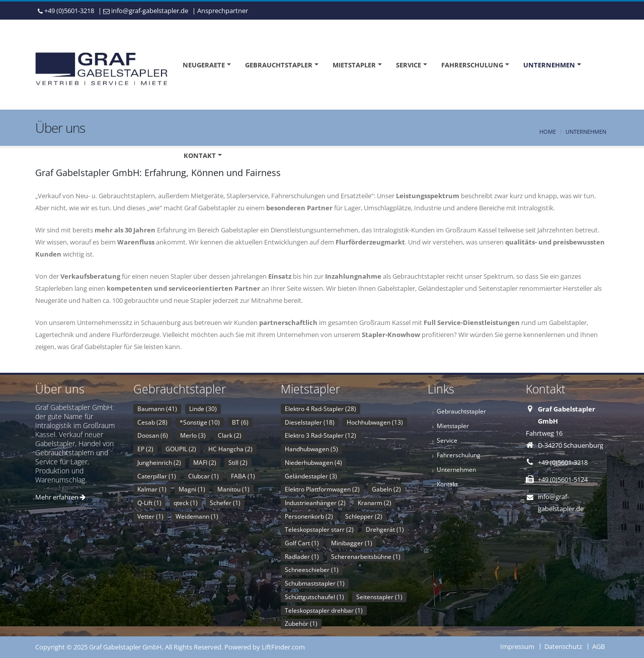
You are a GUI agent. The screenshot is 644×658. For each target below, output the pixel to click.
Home (548, 132)
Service (409, 65)
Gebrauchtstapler (279, 65)
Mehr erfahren (60, 497)
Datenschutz (563, 646)
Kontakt (200, 155)
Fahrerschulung (472, 65)
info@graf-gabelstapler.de (150, 11)
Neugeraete (204, 65)
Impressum (517, 646)
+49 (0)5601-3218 (69, 11)
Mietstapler (354, 65)
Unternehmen (549, 65)
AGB (598, 646)
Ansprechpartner (223, 11)
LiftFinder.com (283, 647)
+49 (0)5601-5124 (563, 479)
